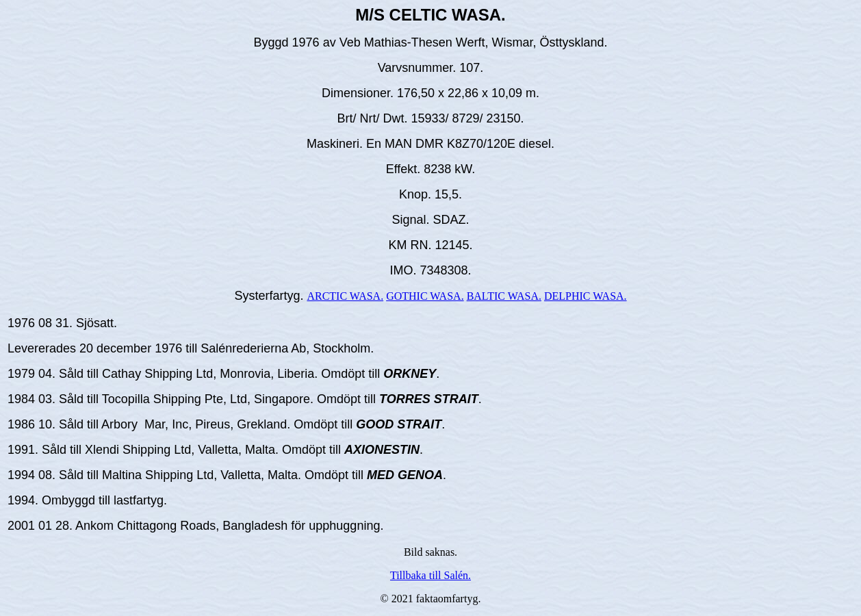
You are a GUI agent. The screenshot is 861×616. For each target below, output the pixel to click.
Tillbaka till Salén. (430, 575)
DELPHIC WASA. (586, 296)
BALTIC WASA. (504, 296)
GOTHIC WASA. (425, 296)
